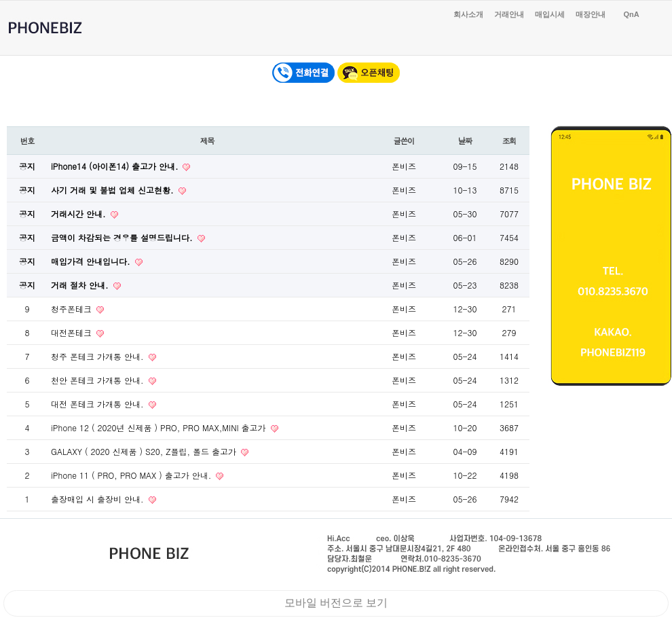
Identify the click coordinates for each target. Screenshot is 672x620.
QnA (631, 14)
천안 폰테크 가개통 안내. (99, 380)
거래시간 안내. (80, 214)
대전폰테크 (73, 332)
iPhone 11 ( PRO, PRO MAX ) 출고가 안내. (132, 475)
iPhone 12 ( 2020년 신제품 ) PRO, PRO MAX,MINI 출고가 (160, 427)
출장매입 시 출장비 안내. (99, 499)
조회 (509, 141)
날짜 (465, 141)
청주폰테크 (73, 309)
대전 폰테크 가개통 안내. (99, 404)
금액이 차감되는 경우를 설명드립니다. (123, 237)
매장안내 (591, 14)
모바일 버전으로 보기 (336, 603)
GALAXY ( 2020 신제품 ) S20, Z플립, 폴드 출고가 (145, 451)
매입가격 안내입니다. (92, 261)
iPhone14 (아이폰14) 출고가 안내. (116, 166)
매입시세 (550, 14)
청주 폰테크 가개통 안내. (99, 356)
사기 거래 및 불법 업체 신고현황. (114, 190)
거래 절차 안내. (81, 285)
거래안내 (509, 14)
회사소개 (468, 14)
